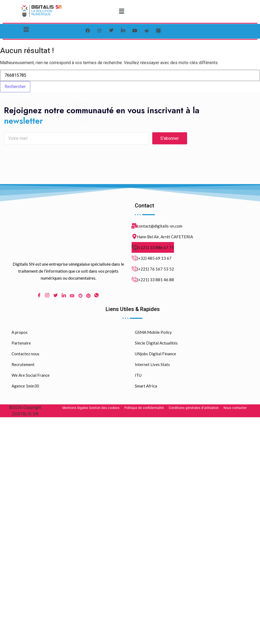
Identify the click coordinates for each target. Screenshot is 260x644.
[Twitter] (111, 31)
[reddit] (147, 31)
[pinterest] (158, 31)
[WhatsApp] (96, 297)
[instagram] (99, 31)
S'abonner (170, 140)
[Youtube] (72, 297)
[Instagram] (47, 297)
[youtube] (135, 31)
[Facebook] (88, 31)
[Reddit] (80, 297)
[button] (121, 11)
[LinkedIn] (123, 31)
